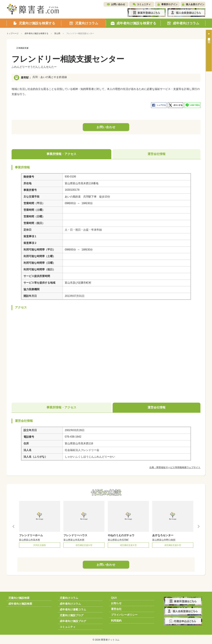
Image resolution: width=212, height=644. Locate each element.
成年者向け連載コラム (73, 609)
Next (198, 526)
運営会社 (116, 608)
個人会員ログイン (195, 4)
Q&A (114, 597)
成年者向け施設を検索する (36, 33)
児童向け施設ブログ (72, 615)
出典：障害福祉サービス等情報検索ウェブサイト (175, 467)
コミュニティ (144, 4)
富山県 (57, 33)
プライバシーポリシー (124, 614)
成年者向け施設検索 (20, 603)
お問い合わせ (118, 4)
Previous (14, 526)
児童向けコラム (69, 597)
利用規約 (116, 620)
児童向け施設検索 (19, 597)
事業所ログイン (169, 4)
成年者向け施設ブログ (73, 620)
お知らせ (116, 603)
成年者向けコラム (70, 603)
